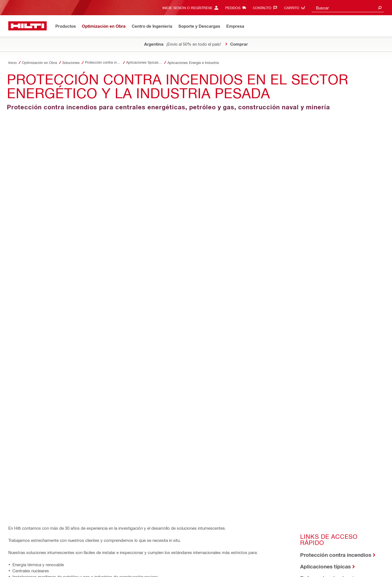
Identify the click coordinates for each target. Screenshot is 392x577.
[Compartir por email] (84, 368)
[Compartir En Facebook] (20, 368)
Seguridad (134, 557)
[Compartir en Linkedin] (52, 368)
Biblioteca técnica (32, 288)
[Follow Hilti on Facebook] (303, 566)
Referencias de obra (325, 204)
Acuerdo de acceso (24, 557)
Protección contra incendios (336, 181)
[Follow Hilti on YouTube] (330, 566)
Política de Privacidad (61, 557)
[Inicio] (28, 26)
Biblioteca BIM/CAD (35, 300)
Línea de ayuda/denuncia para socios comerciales (187, 557)
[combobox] (348, 8)
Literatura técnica (322, 216)
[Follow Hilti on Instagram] (312, 566)
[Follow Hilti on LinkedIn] (321, 566)
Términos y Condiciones (102, 557)
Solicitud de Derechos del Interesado (38, 563)
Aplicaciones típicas (325, 192)
